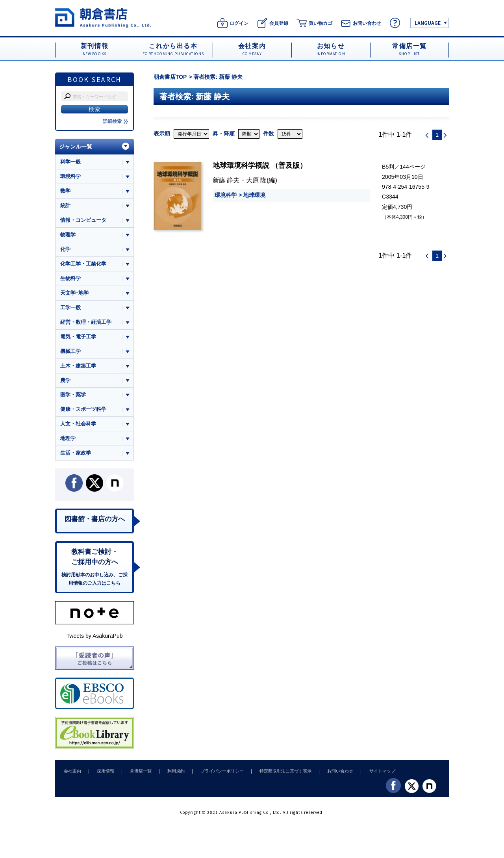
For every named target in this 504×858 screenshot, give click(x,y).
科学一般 (70, 162)
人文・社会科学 (78, 426)
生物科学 (70, 279)
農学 (65, 382)
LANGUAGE (428, 23)
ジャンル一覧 (76, 147)
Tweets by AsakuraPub (94, 639)
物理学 (68, 235)
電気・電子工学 (78, 338)
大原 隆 (257, 180)
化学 (65, 250)
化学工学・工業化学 (83, 265)
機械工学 (70, 352)
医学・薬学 (73, 396)
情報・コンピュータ (83, 220)
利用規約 (170, 774)
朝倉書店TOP (170, 77)
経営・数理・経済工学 (86, 323)
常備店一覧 (137, 774)
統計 (65, 206)
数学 (65, 191)
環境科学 (226, 195)
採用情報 (103, 774)
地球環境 (254, 195)
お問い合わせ (330, 774)
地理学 (68, 441)
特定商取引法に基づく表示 (277, 774)
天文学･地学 (74, 294)
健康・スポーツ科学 (83, 411)
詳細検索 (115, 121)
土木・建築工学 (78, 367)
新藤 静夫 (226, 180)
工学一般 (70, 309)
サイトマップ (371, 774)
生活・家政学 (76, 455)
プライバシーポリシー (215, 774)
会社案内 (72, 774)
